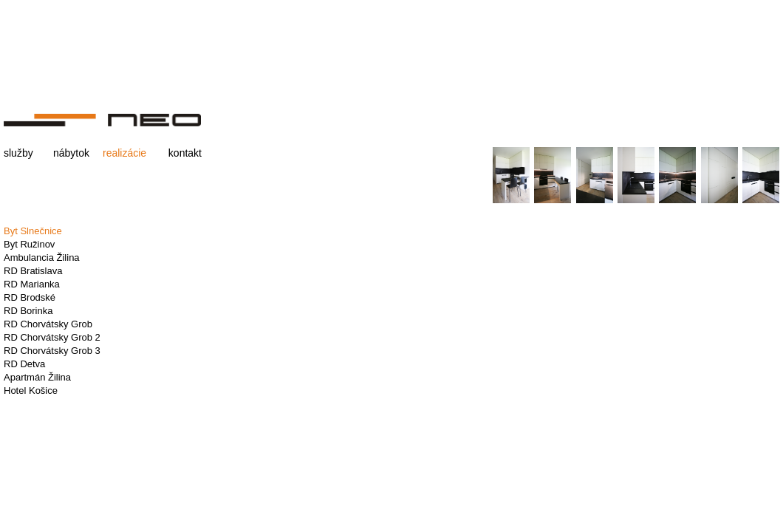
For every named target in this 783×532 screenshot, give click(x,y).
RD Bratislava (33, 271)
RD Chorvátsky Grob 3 (52, 351)
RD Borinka (28, 311)
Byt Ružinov (29, 244)
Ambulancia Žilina (42, 258)
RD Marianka (32, 284)
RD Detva (24, 364)
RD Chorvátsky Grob (48, 324)
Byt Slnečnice (33, 231)
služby (18, 153)
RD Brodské (30, 297)
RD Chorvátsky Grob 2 (52, 337)
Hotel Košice (31, 391)
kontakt (185, 153)
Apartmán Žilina (37, 377)
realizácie (124, 153)
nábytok (71, 153)
